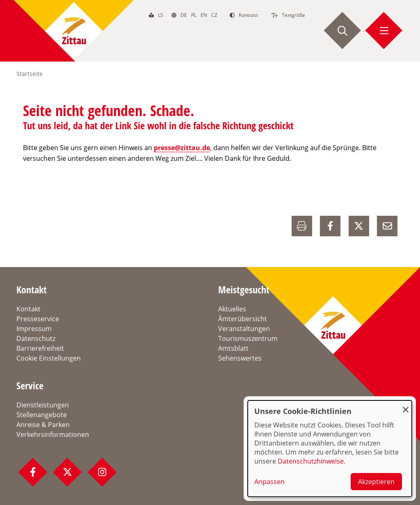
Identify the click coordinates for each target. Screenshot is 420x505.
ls (161, 15)
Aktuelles (232, 309)
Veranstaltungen (244, 329)
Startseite (30, 74)
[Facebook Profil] (33, 472)
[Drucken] (302, 226)
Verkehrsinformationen (53, 434)
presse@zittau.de (182, 148)
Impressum (34, 329)
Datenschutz (36, 338)
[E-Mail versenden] (387, 226)
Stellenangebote (42, 415)
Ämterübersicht (243, 319)
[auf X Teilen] (359, 226)
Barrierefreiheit (40, 348)
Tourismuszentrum (248, 338)
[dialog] (330, 449)
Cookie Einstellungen (49, 358)
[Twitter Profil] (67, 472)
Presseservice (38, 319)
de (184, 15)
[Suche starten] (342, 31)
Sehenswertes (240, 358)
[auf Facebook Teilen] (330, 226)
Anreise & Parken (43, 425)
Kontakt (29, 309)
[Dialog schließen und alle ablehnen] (406, 406)
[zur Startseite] (74, 31)
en (204, 15)
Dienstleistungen (43, 405)
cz (214, 15)
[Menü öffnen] (384, 31)
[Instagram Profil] (102, 472)
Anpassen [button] (269, 482)
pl (194, 15)
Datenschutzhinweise (311, 461)
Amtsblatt (233, 348)
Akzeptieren (376, 482)
